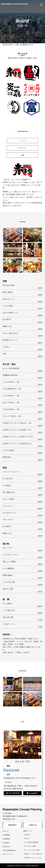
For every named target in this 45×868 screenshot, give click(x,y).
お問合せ (6, 843)
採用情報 (6, 839)
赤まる (27, 835)
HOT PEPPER (13, 793)
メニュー (22, 141)
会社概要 (6, 835)
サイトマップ (8, 854)
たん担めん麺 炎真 (31, 842)
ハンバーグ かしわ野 (32, 850)
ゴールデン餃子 (30, 846)
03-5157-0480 (12, 770)
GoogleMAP (32, 793)
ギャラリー (22, 148)
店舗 (22, 155)
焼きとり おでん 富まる (33, 854)
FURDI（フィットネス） (33, 858)
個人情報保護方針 (9, 850)
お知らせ (6, 846)
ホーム (6, 831)
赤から (27, 838)
